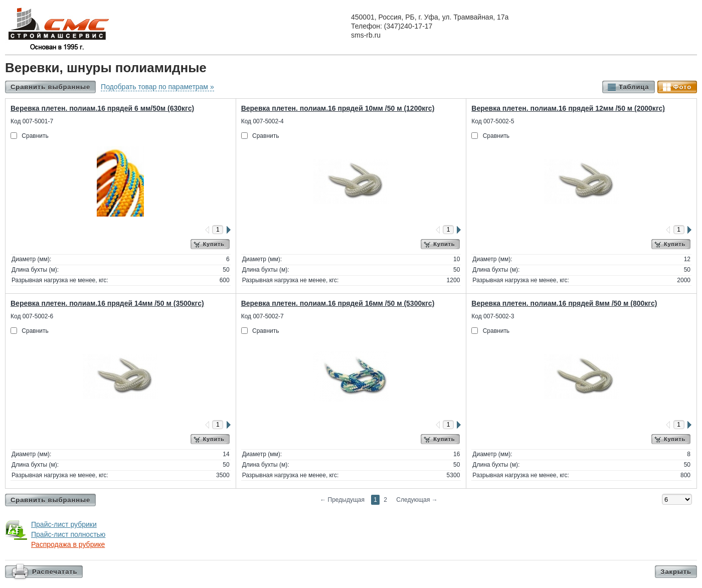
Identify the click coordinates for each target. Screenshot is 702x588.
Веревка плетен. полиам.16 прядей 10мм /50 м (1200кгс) (338, 108)
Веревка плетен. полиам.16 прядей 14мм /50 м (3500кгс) (107, 303)
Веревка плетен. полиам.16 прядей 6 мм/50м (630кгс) (102, 108)
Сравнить (35, 136)
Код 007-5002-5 (493, 121)
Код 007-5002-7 (262, 316)
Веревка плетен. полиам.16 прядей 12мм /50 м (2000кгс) (568, 108)
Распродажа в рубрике (68, 544)
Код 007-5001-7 (32, 121)
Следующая (417, 500)
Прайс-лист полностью (68, 534)
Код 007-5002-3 (493, 316)
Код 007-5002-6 (32, 316)
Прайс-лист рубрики (64, 524)
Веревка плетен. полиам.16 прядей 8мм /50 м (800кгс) (564, 303)
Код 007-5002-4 (262, 121)
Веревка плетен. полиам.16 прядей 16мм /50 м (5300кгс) (338, 303)
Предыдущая (342, 500)
